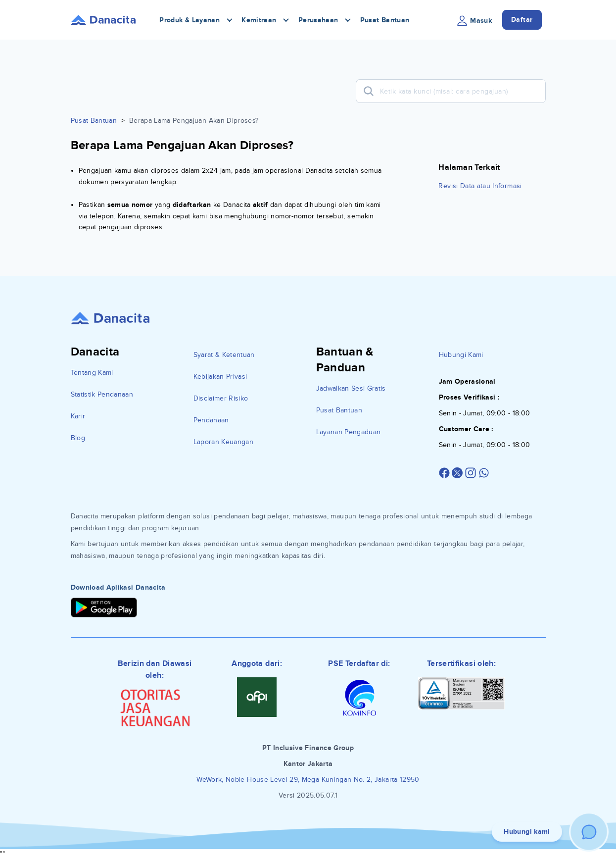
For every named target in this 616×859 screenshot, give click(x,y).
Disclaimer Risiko (221, 398)
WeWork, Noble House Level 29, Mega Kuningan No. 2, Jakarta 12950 (308, 780)
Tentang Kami (92, 373)
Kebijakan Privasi (220, 377)
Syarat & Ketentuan (224, 355)
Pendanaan (211, 420)
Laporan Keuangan (224, 442)
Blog (78, 438)
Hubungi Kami (461, 355)
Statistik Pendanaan (102, 394)
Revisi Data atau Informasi (480, 186)
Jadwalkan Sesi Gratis (351, 388)
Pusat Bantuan (385, 20)
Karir (78, 416)
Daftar (522, 20)
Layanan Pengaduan (349, 432)
